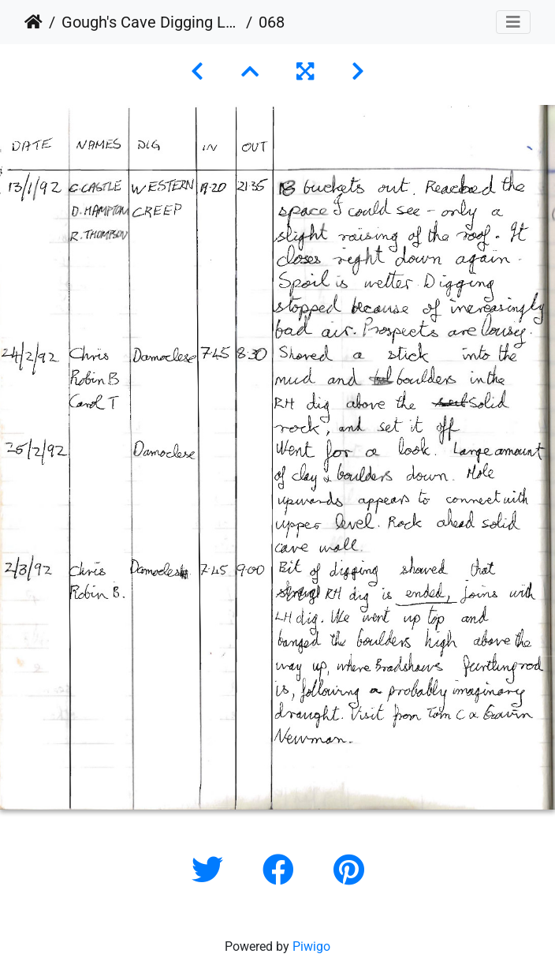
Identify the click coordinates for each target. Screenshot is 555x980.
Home (34, 22)
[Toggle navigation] (513, 22)
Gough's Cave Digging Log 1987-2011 (151, 22)
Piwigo (311, 946)
